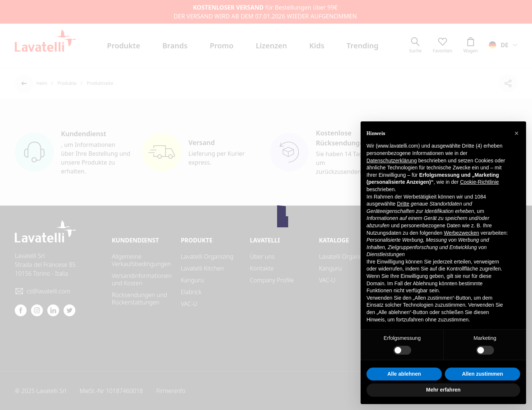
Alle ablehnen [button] (404, 374)
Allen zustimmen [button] (482, 374)
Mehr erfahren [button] (443, 390)
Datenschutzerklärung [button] (392, 161)
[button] (516, 133)
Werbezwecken (461, 233)
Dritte (403, 204)
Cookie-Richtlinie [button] (479, 182)
